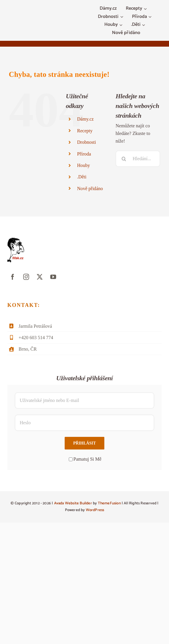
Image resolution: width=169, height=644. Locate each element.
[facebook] (13, 277)
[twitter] (40, 277)
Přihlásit (84, 443)
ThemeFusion (109, 503)
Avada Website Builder (73, 503)
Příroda (84, 154)
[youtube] (53, 277)
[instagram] (26, 277)
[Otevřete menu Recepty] (146, 9)
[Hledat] (124, 159)
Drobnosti (86, 142)
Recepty (85, 131)
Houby (83, 165)
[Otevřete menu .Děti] (144, 25)
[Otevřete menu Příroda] (151, 17)
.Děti (82, 177)
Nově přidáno (90, 189)
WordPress (95, 510)
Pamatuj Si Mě (85, 459)
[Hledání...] (138, 159)
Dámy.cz (85, 119)
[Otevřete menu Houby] (122, 25)
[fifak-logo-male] (16, 240)
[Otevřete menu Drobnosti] (122, 17)
